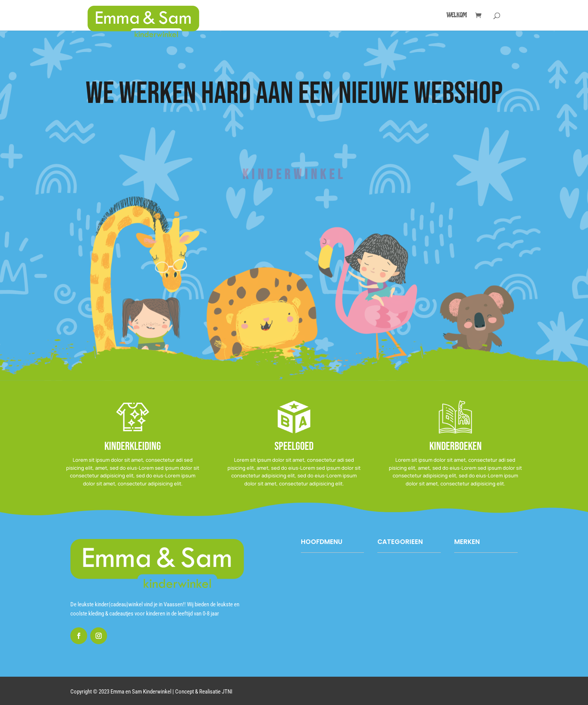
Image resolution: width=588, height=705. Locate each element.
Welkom (457, 16)
